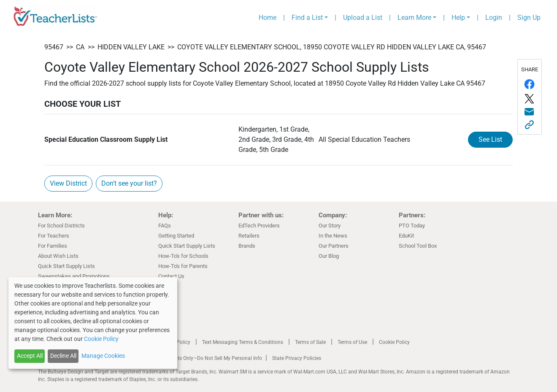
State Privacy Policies (297, 358)
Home (268, 18)
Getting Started (176, 236)
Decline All (63, 356)
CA (80, 47)
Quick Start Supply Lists (66, 266)
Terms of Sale (310, 342)
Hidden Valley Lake (131, 47)
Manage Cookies (103, 356)
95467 (54, 47)
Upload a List (363, 18)
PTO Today (412, 226)
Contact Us (171, 276)
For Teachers (54, 236)
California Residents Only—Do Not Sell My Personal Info (199, 358)
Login (494, 18)
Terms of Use (352, 342)
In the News (333, 236)
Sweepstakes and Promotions (74, 276)
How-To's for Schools (183, 256)
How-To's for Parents (183, 266)
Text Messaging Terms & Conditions (243, 342)
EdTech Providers (259, 226)
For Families (53, 246)
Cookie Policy (394, 342)
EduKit (406, 236)
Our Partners (334, 246)
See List (490, 139)
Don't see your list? (129, 183)
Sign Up (529, 18)
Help (458, 18)
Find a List (307, 18)
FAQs (165, 226)
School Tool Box (418, 246)
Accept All (30, 356)
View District (68, 183)
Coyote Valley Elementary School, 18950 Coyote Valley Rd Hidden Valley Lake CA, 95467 (332, 47)
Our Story (330, 226)
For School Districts (61, 226)
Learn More (414, 18)
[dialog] (93, 323)
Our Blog (329, 256)
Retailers (249, 236)
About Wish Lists (58, 256)
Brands (247, 246)
